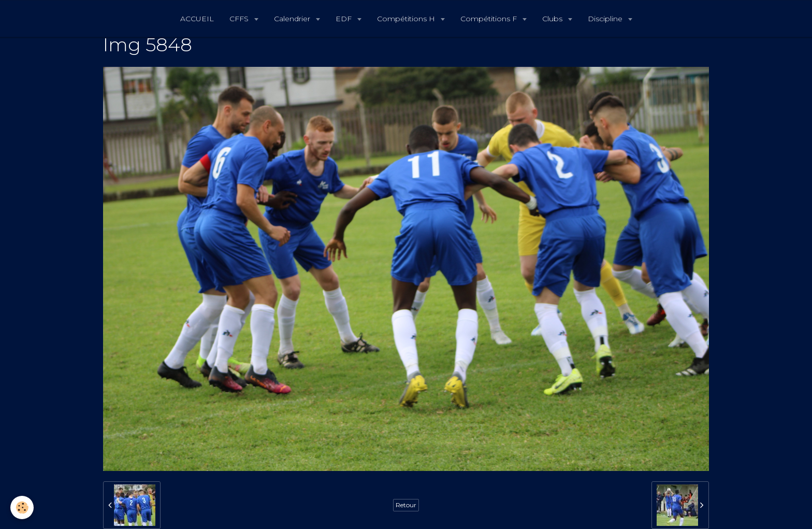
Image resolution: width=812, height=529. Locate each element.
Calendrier (293, 19)
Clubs (553, 19)
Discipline (606, 19)
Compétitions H (407, 19)
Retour (406, 505)
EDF (345, 19)
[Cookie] (22, 507)
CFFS (240, 19)
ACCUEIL (197, 19)
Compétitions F (490, 19)
